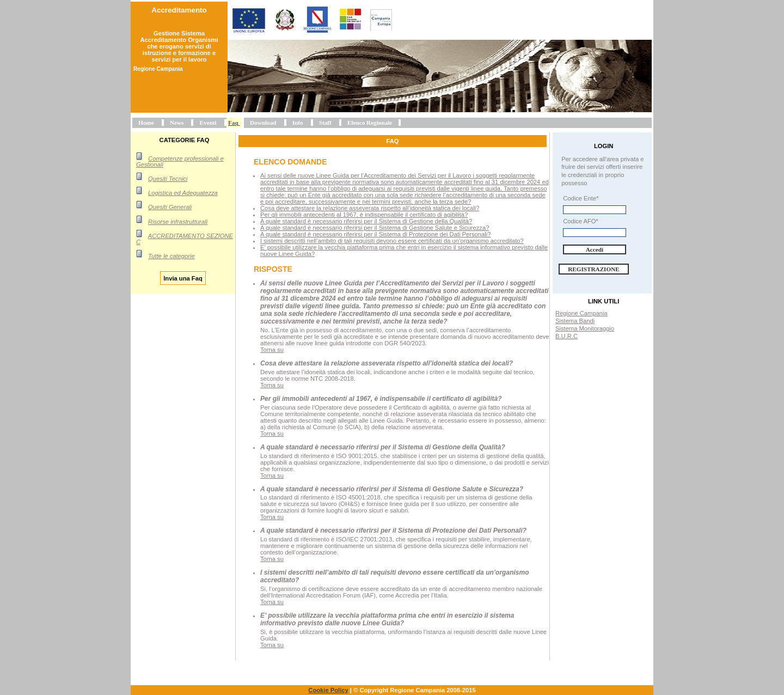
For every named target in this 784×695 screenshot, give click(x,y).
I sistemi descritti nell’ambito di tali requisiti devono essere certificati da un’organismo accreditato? (392, 241)
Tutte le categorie (171, 256)
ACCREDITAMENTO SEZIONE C (185, 239)
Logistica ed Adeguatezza (183, 193)
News (177, 123)
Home (146, 123)
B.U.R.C (566, 336)
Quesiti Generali (170, 207)
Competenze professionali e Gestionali (180, 161)
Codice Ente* (581, 198)
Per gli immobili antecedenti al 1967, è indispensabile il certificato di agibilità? (364, 215)
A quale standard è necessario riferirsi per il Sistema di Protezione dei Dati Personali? (375, 234)
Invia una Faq (183, 278)
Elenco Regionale (370, 123)
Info (298, 123)
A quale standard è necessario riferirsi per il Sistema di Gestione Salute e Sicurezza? (375, 228)
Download (263, 123)
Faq (233, 123)
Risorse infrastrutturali (178, 222)
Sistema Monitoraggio (585, 328)
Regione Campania (581, 313)
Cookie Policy (328, 690)
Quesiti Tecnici (168, 179)
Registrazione (594, 269)
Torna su (272, 350)
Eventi (208, 123)
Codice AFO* (581, 221)
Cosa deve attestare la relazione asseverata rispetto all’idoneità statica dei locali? (370, 208)
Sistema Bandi (575, 321)
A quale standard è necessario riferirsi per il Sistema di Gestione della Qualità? (366, 221)
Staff (325, 123)
